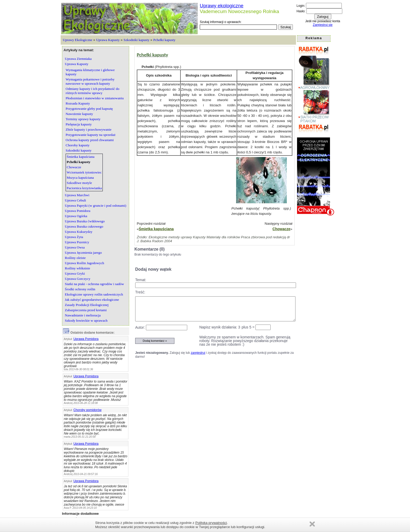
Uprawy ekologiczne (222, 6)
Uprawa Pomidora (86, 339)
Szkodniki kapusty (137, 40)
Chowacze (281, 229)
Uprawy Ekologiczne (78, 40)
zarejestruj (198, 353)
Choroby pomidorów (87, 410)
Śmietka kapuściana (156, 229)
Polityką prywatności (211, 523)
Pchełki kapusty (164, 40)
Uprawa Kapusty (108, 40)
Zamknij (312, 524)
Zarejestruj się (323, 25)
